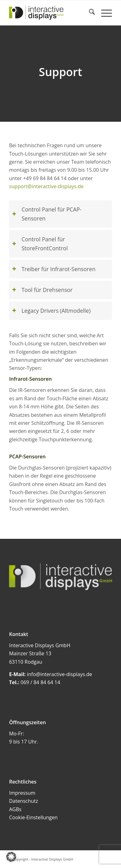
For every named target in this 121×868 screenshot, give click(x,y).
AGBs (15, 809)
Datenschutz (23, 801)
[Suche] (89, 13)
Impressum (22, 793)
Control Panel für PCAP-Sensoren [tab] (47, 214)
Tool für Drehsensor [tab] (42, 290)
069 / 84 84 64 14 (40, 682)
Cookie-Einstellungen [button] (33, 817)
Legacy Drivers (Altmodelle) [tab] (51, 311)
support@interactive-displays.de (46, 186)
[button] (11, 857)
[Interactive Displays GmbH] (50, 13)
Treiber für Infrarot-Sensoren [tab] (54, 269)
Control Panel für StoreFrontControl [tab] (40, 244)
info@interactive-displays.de (60, 674)
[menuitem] (89, 13)
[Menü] (103, 13)
